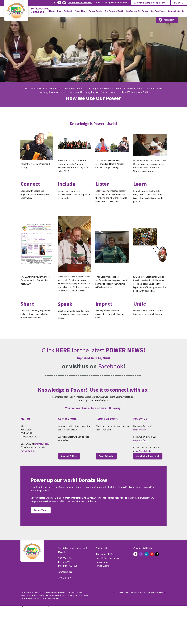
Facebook (111, 366)
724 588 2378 (27, 451)
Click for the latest (93, 350)
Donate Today (41, 510)
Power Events (102, 566)
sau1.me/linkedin (144, 451)
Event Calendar (106, 456)
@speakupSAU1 (141, 440)
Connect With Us (69, 456)
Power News (102, 562)
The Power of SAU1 (105, 554)
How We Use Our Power (107, 558)
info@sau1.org (41, 444)
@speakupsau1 (140, 430)
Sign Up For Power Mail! (148, 456)
